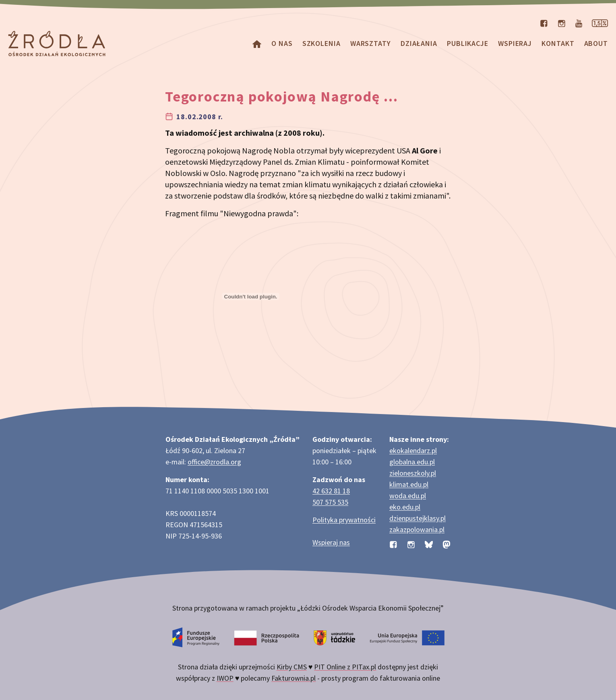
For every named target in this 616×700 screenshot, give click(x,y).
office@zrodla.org (214, 462)
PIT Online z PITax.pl (345, 667)
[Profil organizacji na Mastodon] (446, 544)
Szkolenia (321, 43)
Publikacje (468, 43)
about (596, 43)
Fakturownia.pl (294, 678)
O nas (282, 43)
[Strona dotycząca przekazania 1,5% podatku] (600, 23)
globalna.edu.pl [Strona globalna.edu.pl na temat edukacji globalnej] (412, 462)
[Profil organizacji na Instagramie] (562, 23)
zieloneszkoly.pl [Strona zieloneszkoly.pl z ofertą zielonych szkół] (413, 473)
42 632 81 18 (331, 491)
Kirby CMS (292, 667)
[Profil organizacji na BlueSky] (429, 544)
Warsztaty (371, 43)
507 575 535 (330, 502)
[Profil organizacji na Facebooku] (544, 23)
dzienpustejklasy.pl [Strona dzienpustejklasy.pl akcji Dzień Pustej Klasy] (418, 518)
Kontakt (558, 43)
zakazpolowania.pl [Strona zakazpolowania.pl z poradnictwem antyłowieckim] (417, 529)
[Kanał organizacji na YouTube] (579, 23)
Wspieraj (515, 43)
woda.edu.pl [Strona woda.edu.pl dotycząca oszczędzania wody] (408, 496)
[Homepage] (257, 43)
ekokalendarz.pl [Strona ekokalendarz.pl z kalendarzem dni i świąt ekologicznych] (413, 450)
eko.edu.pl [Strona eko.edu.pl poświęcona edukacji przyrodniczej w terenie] (405, 507)
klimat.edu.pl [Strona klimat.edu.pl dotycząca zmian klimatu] (409, 484)
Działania (419, 43)
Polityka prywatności (344, 520)
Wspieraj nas (331, 542)
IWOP (225, 678)
